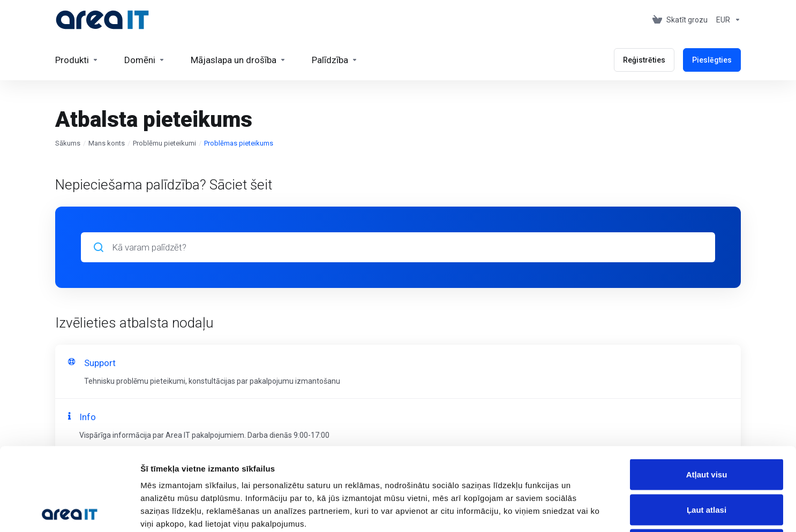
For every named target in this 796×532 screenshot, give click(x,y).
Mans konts (107, 143)
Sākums (68, 143)
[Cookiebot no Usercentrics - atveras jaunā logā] (69, 511)
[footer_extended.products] (77, 60)
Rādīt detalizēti (584, 511)
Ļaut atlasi (707, 427)
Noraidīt (707, 462)
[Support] (335, 60)
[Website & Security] (238, 60)
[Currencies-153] (726, 20)
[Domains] (145, 60)
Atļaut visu (707, 392)
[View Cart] (680, 20)
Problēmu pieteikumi (164, 143)
